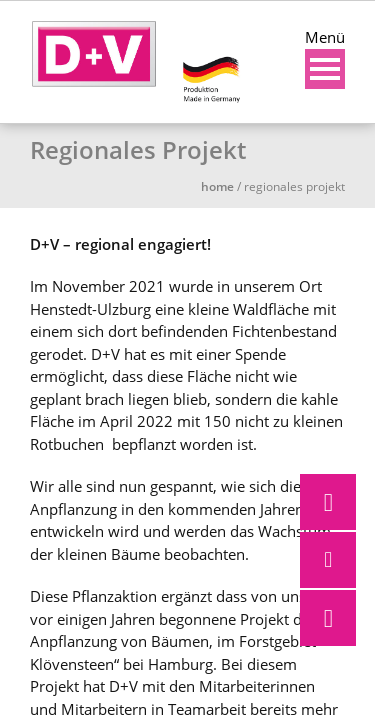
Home (217, 186)
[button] (328, 618)
